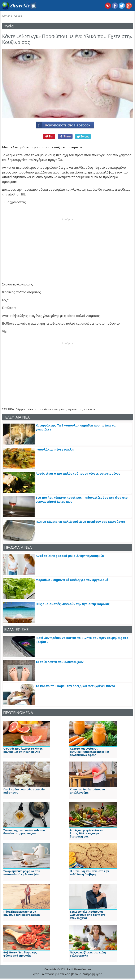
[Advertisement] (67, 247)
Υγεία (17, 16)
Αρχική (6, 16)
